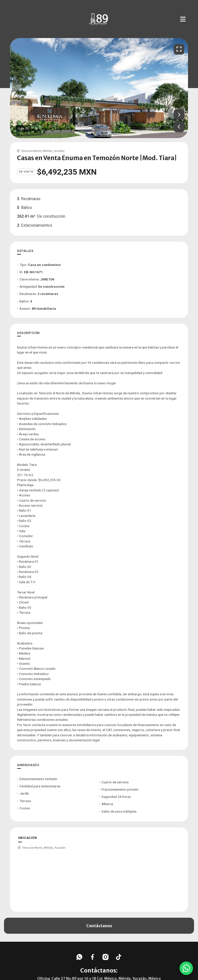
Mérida (47, 151)
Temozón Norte (31, 151)
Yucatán (59, 151)
